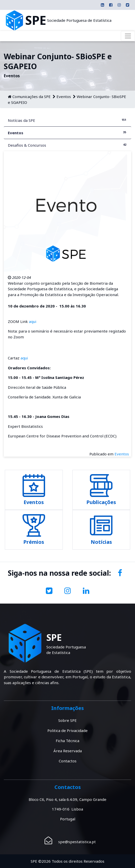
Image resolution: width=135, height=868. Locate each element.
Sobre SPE (67, 720)
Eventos (64, 97)
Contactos (68, 761)
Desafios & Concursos (67, 145)
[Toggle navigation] (128, 36)
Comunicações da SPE (32, 97)
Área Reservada (68, 751)
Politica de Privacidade (67, 730)
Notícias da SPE (67, 120)
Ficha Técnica (67, 741)
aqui (33, 321)
